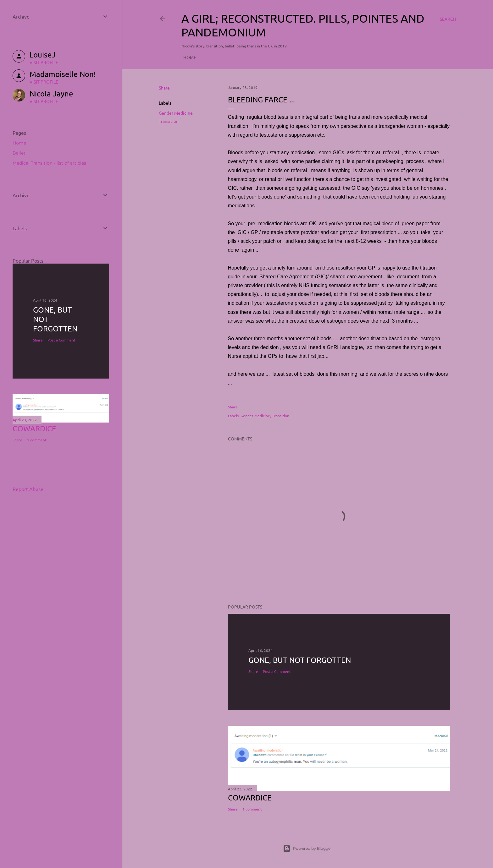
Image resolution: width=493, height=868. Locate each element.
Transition (169, 121)
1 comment (252, 809)
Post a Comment (277, 671)
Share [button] (164, 88)
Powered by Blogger (307, 849)
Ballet (19, 153)
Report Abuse (28, 489)
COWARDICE (250, 797)
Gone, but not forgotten (300, 660)
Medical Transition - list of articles (49, 163)
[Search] (448, 19)
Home (190, 57)
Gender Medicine (176, 113)
